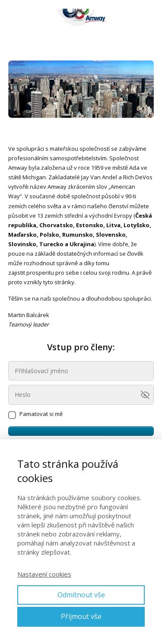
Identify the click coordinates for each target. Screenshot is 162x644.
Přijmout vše (81, 616)
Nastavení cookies (44, 574)
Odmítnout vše (81, 595)
